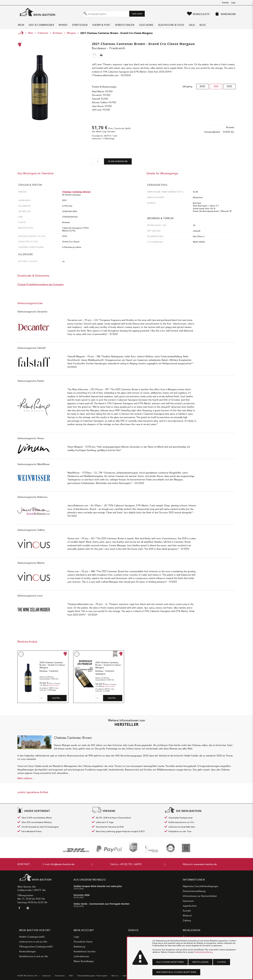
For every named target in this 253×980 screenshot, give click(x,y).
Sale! (206, 26)
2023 (229, 89)
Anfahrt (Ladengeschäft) (32, 937)
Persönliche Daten (83, 942)
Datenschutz (60, 976)
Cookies (221, 962)
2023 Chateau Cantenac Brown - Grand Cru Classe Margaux (108, 667)
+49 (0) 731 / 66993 (130, 864)
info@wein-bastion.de (62, 864)
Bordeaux (57, 35)
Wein (21, 26)
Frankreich (43, 35)
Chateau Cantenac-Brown (76, 194)
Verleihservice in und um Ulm (34, 956)
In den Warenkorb (118, 164)
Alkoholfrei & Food (184, 26)
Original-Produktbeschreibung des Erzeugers (41, 287)
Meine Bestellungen (84, 961)
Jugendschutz (190, 906)
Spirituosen (85, 26)
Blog (219, 26)
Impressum (188, 901)
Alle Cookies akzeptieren (170, 962)
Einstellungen (200, 962)
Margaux (71, 35)
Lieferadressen (81, 956)
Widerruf (187, 916)
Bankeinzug (79, 947)
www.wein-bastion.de (205, 864)
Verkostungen (134, 26)
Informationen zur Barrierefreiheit (200, 896)
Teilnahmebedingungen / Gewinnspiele (92, 976)
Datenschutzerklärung (194, 891)
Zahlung (187, 920)
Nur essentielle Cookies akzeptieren (176, 972)
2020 (202, 89)
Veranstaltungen (27, 951)
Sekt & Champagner (43, 26)
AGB (71, 976)
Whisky (66, 26)
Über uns (115, 976)
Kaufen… (57, 701)
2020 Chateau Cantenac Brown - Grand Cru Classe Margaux (52, 667)
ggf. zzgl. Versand (53, 688)
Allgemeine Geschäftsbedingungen (200, 886)
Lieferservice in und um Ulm (33, 942)
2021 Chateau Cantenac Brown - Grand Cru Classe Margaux (116, 35)
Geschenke (157, 26)
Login (233, 3)
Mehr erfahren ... (26, 781)
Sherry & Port (108, 26)
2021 (216, 89)
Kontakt (225, 3)
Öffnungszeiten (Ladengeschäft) (36, 947)
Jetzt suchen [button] (137, 14)
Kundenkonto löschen (84, 951)
